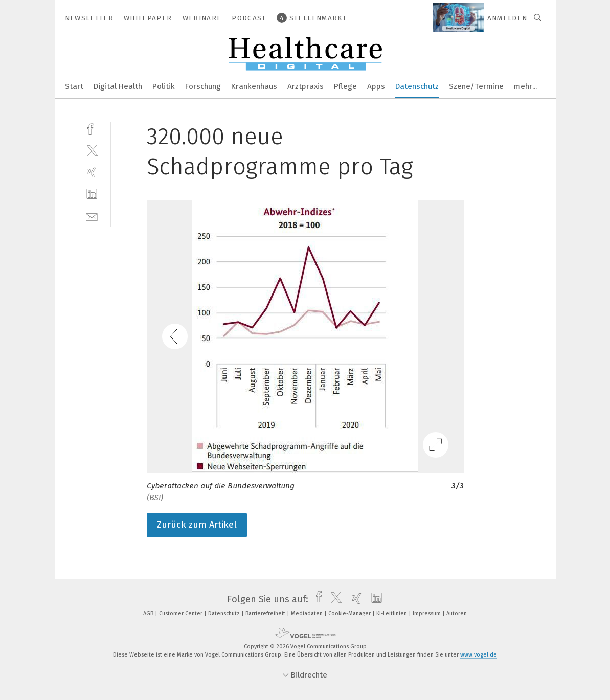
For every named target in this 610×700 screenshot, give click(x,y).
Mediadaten (308, 613)
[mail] (92, 216)
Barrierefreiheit (266, 613)
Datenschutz (417, 86)
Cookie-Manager (350, 613)
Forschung (203, 86)
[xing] (92, 172)
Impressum (427, 613)
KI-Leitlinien (392, 613)
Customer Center (182, 613)
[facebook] (92, 128)
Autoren (457, 613)
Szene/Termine (476, 86)
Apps (376, 86)
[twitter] (92, 150)
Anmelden (507, 18)
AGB (149, 613)
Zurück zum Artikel (197, 525)
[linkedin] (92, 194)
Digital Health (118, 86)
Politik (164, 86)
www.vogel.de (479, 655)
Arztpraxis (306, 86)
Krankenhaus (254, 86)
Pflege (345, 86)
